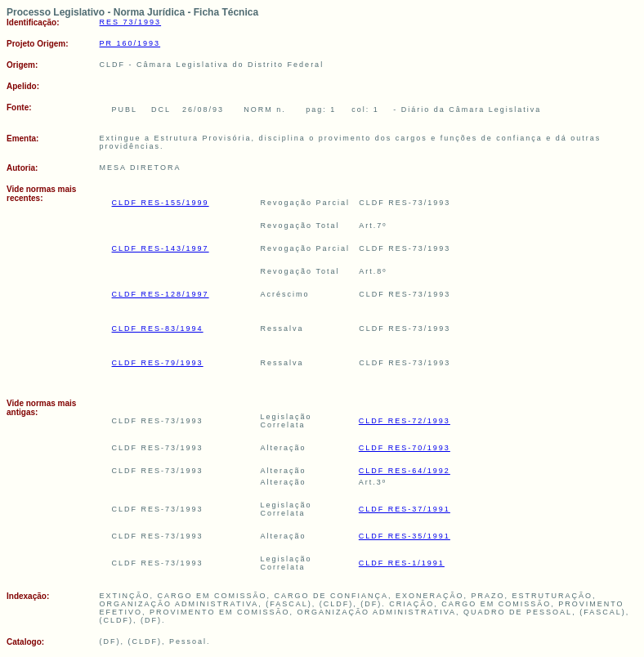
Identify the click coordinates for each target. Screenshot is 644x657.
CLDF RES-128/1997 (161, 294)
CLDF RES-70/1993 (405, 448)
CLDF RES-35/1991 (405, 536)
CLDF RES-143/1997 (161, 248)
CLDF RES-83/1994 (158, 328)
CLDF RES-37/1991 (405, 509)
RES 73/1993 (131, 22)
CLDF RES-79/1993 (158, 363)
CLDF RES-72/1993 (405, 421)
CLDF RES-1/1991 (402, 563)
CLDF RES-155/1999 (161, 203)
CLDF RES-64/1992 (405, 471)
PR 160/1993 (130, 43)
